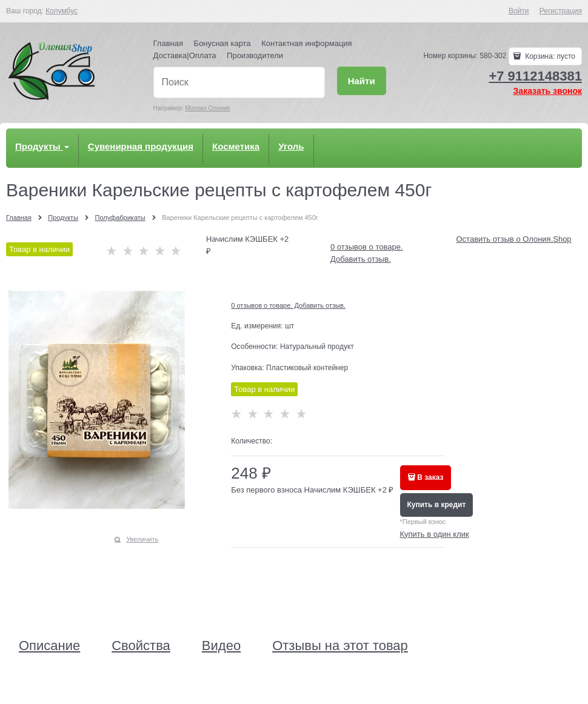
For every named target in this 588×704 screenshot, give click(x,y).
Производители (255, 55)
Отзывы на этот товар (340, 646)
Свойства (141, 646)
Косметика (236, 146)
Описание (49, 646)
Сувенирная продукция (141, 146)
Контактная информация (306, 43)
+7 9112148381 (535, 76)
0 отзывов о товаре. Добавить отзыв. (288, 305)
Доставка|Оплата (185, 55)
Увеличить (142, 539)
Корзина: (549, 56)
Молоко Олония (207, 108)
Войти (519, 11)
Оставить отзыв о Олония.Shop (514, 239)
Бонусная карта (222, 43)
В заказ (430, 477)
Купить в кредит (437, 505)
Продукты (42, 146)
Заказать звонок (548, 91)
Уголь (291, 146)
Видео (221, 646)
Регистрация (561, 11)
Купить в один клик (435, 534)
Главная (168, 43)
